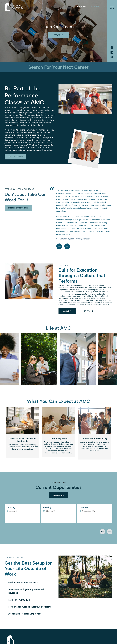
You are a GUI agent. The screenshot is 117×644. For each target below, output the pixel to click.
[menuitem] (81, 6)
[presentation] (102, 532)
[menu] (112, 6)
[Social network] (112, 48)
